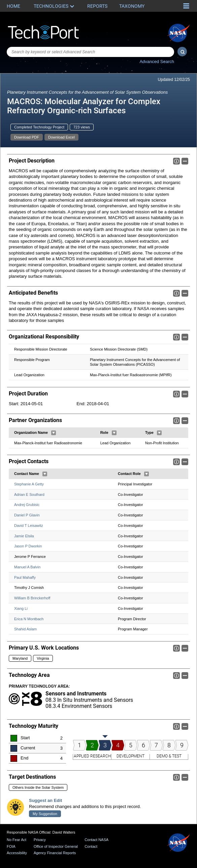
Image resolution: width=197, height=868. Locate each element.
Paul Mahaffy (25, 577)
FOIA (11, 846)
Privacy (40, 840)
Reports (97, 6)
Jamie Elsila (24, 536)
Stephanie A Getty (29, 484)
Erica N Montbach (29, 619)
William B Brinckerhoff (32, 598)
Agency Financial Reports (55, 853)
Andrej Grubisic (27, 505)
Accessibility (17, 853)
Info (176, 161)
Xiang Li (21, 608)
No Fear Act (17, 840)
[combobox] (90, 52)
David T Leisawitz (29, 526)
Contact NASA (96, 840)
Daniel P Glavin (27, 515)
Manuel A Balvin (27, 567)
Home (13, 6)
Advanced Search (157, 62)
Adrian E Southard (29, 495)
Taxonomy (132, 6)
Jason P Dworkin (28, 546)
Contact (91, 846)
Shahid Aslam (25, 629)
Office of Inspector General (56, 846)
